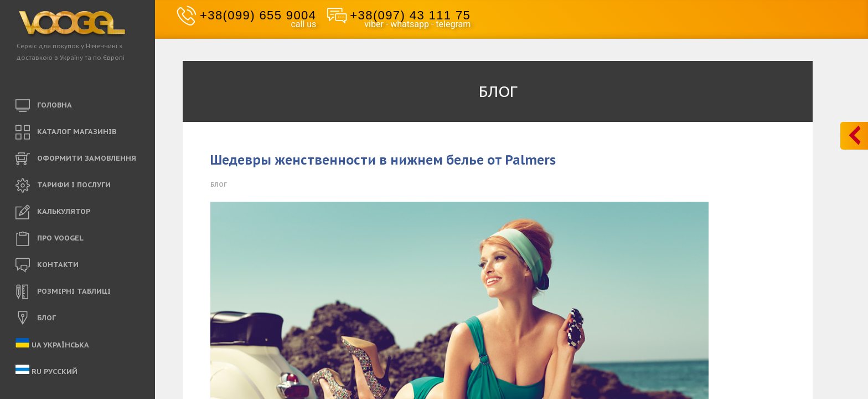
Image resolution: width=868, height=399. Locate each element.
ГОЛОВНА (44, 106)
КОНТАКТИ (47, 265)
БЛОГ (36, 319)
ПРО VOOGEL (50, 239)
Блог (219, 185)
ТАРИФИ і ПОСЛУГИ (63, 186)
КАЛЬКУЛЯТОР (53, 212)
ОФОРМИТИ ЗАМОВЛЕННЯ (76, 159)
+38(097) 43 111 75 (410, 15)
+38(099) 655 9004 (258, 15)
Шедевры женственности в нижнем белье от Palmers (383, 160)
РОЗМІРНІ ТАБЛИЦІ (63, 292)
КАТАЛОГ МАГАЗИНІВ (66, 132)
